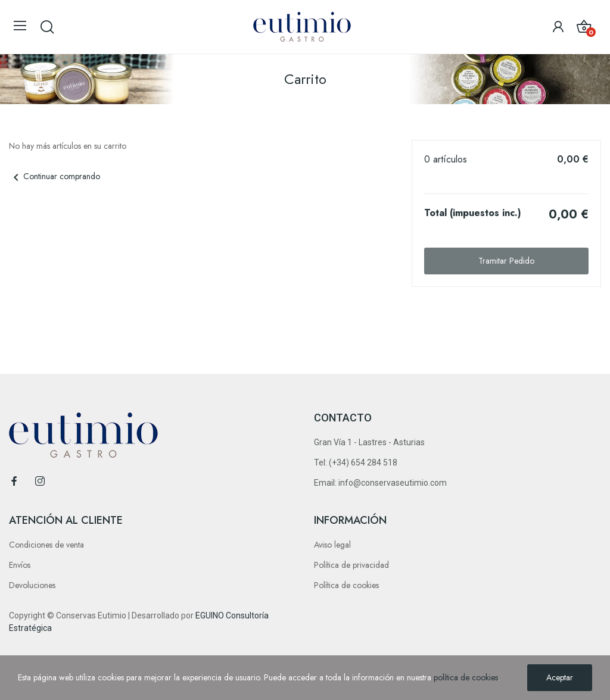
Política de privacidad (351, 565)
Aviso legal (332, 545)
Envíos (20, 565)
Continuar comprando (55, 176)
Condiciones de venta (46, 545)
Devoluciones (32, 585)
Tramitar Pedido (506, 261)
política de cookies (466, 677)
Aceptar (560, 677)
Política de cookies (346, 585)
